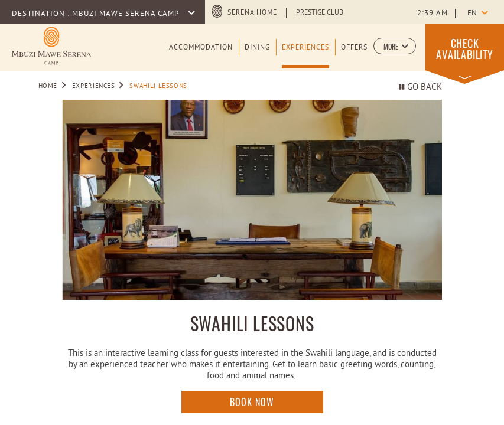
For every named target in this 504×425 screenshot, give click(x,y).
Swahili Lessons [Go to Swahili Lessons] (158, 86)
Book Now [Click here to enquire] (252, 402)
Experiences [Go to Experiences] (94, 86)
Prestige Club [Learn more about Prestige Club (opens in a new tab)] (320, 13)
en (472, 14)
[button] (395, 46)
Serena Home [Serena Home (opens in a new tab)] (252, 13)
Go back (420, 88)
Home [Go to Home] (48, 86)
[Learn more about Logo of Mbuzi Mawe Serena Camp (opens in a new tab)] (51, 46)
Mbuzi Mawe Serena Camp (126, 14)
